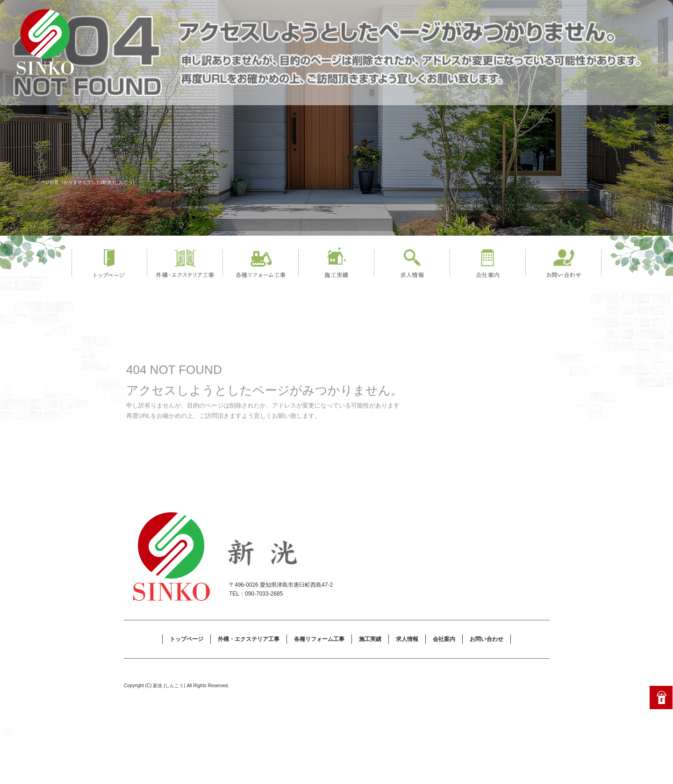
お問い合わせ (564, 264)
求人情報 (412, 264)
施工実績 (336, 264)
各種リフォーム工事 (261, 264)
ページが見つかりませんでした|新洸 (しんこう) (85, 182)
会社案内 (488, 264)
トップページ (109, 264)
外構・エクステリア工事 (185, 264)
